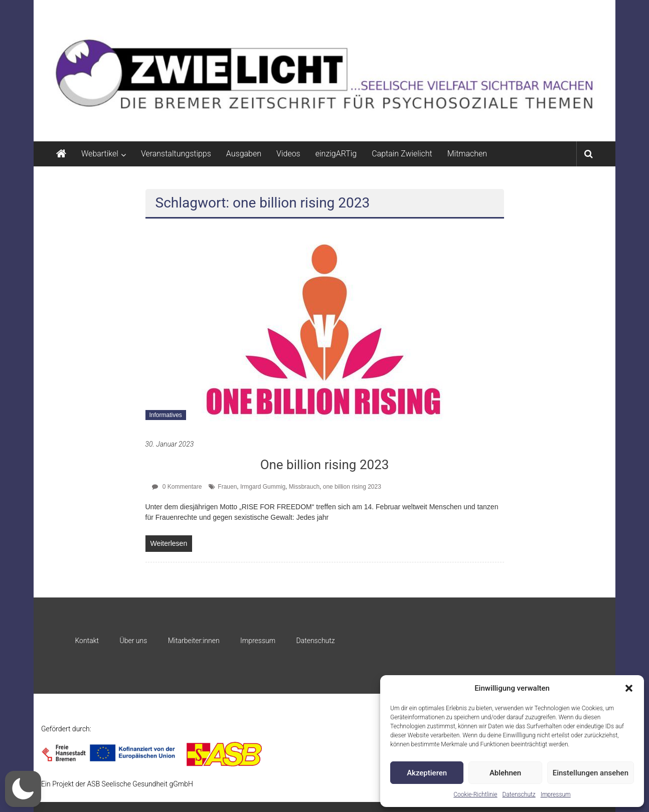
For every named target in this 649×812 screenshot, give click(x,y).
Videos (288, 154)
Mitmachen (467, 154)
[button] (629, 688)
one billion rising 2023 (352, 487)
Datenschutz (519, 794)
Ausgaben (244, 154)
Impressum (556, 794)
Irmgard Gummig (263, 487)
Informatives (166, 415)
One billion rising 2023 (325, 465)
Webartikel (100, 154)
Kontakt (87, 641)
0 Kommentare (177, 487)
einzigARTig (336, 154)
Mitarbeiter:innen (194, 641)
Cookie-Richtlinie (475, 794)
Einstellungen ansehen (591, 773)
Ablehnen (505, 773)
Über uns (133, 641)
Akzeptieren (427, 773)
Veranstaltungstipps (176, 154)
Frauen (227, 487)
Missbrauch (304, 487)
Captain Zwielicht (402, 154)
